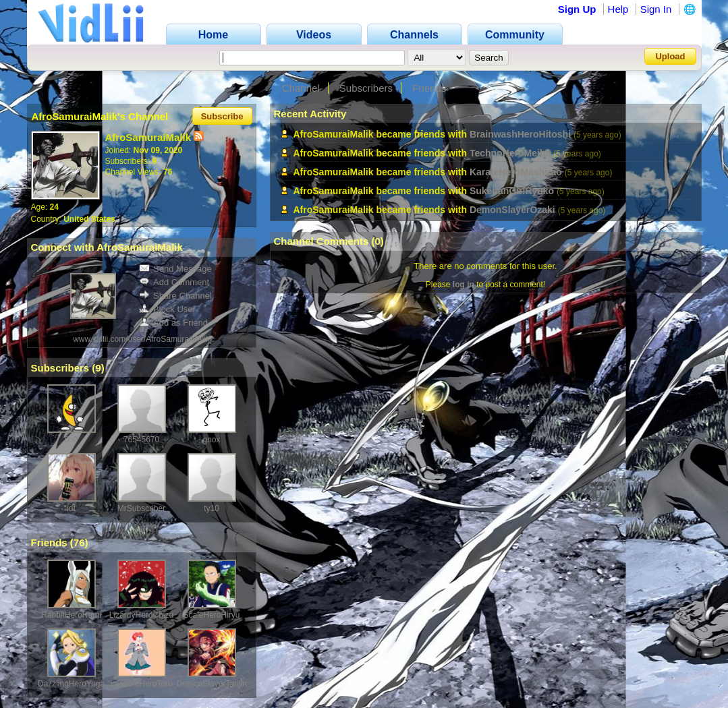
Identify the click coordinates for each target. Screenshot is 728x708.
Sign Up (577, 9)
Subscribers (366, 88)
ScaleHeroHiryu (211, 615)
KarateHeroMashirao (516, 172)
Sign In (656, 9)
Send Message (175, 269)
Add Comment (174, 282)
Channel (301, 88)
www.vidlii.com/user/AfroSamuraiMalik (141, 339)
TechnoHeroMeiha (510, 153)
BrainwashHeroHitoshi (520, 134)
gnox (211, 440)
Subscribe (222, 116)
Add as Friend (173, 323)
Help (618, 9)
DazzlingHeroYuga (71, 684)
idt (71, 508)
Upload (670, 56)
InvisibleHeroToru (141, 684)
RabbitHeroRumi (71, 615)
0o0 (71, 440)
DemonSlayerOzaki (512, 210)
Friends (429, 88)
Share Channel (175, 296)
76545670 (141, 440)
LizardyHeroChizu (141, 615)
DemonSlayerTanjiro (213, 684)
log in (464, 285)
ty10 (212, 508)
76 (79, 542)
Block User (167, 309)
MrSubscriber (141, 508)
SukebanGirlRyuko (512, 191)
